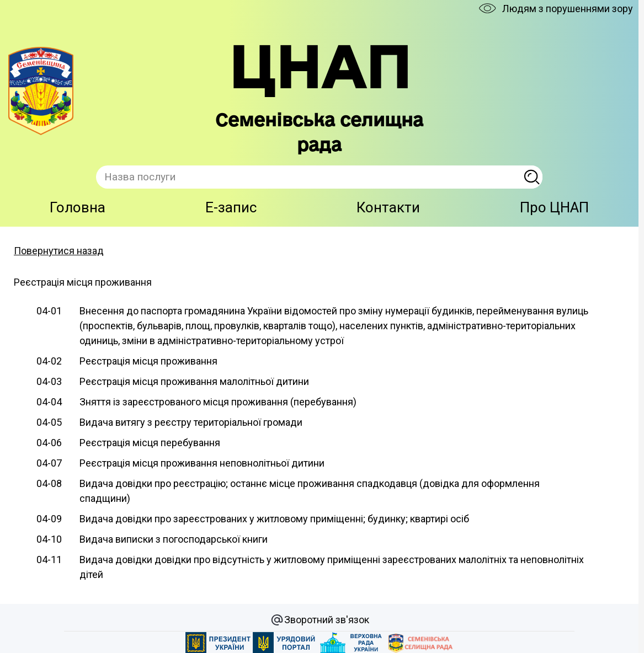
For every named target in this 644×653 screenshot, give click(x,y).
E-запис (231, 207)
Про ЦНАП (554, 207)
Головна (78, 207)
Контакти (388, 207)
